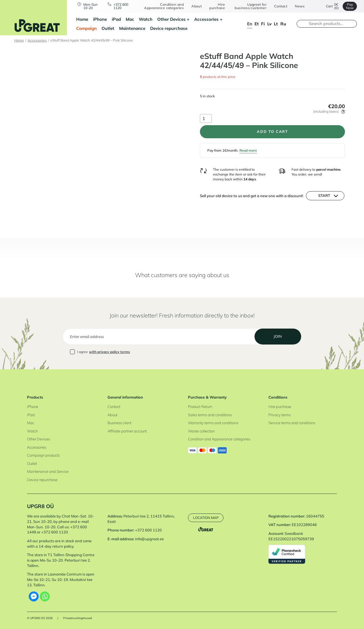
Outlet (108, 28)
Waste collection (201, 431)
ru (283, 24)
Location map (206, 518)
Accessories (206, 19)
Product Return (200, 407)
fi (263, 24)
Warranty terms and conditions (213, 423)
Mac (130, 19)
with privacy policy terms (109, 352)
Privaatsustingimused (77, 618)
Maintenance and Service (48, 471)
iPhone (100, 19)
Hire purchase (217, 6)
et (257, 24)
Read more (248, 150)
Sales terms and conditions (210, 415)
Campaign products (43, 455)
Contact (281, 6)
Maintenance (132, 28)
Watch (146, 19)
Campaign (86, 28)
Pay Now (350, 6)
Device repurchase (169, 28)
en (250, 24)
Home (82, 19)
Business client (119, 423)
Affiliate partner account (127, 431)
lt (276, 24)
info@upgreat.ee (149, 539)
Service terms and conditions (292, 423)
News (300, 6)
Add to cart (272, 131)
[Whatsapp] (45, 596)
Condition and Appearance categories (164, 6)
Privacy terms (280, 415)
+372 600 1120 (121, 6)
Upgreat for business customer (251, 6)
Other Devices (171, 19)
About (197, 6)
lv (269, 24)
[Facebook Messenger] (34, 596)
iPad (116, 19)
